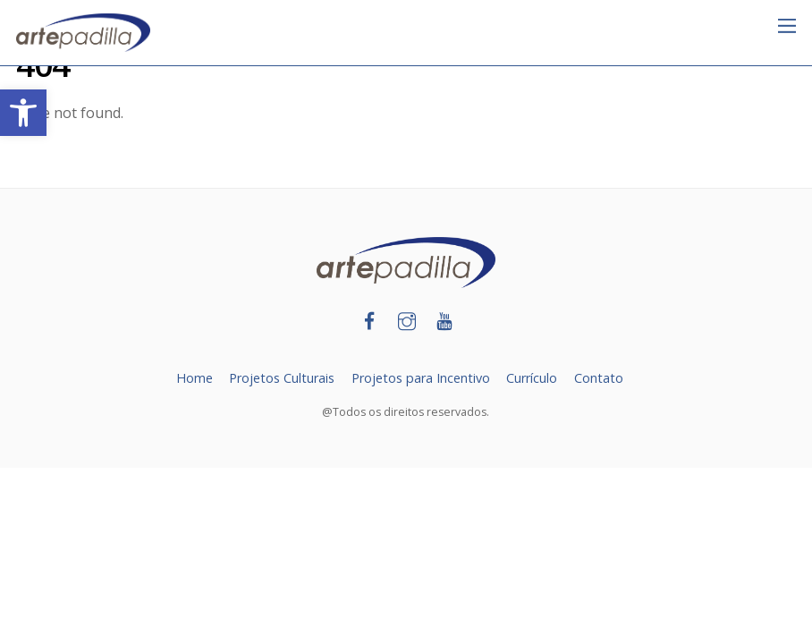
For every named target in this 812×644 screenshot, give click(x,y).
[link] (23, 113)
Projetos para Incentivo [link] (421, 378)
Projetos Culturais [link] (282, 378)
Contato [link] (599, 378)
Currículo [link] (532, 378)
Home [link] (195, 378)
